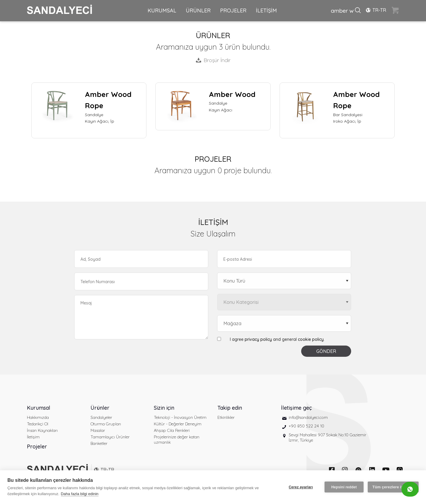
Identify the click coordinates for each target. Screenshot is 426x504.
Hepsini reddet (344, 487)
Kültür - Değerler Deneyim (178, 424)
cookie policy (311, 339)
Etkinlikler (226, 417)
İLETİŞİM (266, 10)
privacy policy (258, 339)
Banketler (99, 443)
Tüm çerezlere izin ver (393, 487)
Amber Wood (232, 94)
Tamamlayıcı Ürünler (110, 437)
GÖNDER (326, 351)
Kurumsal (39, 408)
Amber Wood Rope (108, 100)
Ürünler (100, 408)
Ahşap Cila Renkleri (172, 430)
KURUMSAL (162, 10)
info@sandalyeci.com (308, 417)
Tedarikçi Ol (38, 424)
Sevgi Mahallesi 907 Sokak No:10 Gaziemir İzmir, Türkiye (327, 437)
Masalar (98, 430)
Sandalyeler (101, 417)
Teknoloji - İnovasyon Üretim (180, 417)
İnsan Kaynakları (42, 430)
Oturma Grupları (106, 424)
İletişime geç (296, 408)
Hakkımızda (38, 417)
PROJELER (233, 10)
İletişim (33, 437)
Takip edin (230, 408)
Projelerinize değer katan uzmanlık (177, 440)
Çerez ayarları (301, 487)
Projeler (37, 447)
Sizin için (164, 408)
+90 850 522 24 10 (306, 426)
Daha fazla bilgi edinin (80, 494)
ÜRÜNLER (198, 10)
